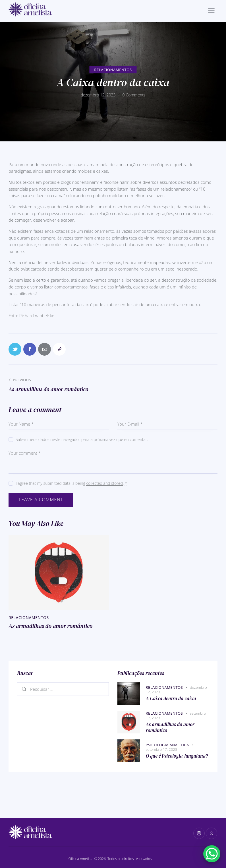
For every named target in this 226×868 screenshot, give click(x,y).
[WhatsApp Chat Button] (212, 854)
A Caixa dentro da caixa (171, 699)
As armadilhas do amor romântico (50, 626)
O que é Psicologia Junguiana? (177, 756)
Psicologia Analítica (167, 745)
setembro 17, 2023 (162, 749)
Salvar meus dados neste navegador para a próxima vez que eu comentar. (82, 439)
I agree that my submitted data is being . (71, 483)
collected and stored (104, 484)
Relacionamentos (113, 69)
